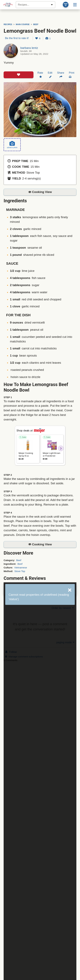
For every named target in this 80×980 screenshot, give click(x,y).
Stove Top (20, 571)
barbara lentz (29, 48)
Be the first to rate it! (17, 38)
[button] (40, 192)
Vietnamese (21, 568)
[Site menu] (75, 5)
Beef (19, 560)
